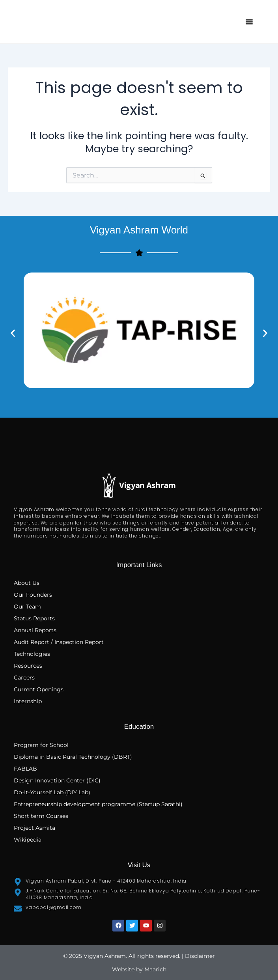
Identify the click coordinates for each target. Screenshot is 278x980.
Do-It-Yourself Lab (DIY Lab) (52, 792)
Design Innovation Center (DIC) (57, 780)
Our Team (27, 607)
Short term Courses (41, 816)
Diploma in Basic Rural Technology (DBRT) (73, 757)
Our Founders (33, 595)
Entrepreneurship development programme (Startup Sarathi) (98, 804)
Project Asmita (35, 828)
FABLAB (25, 769)
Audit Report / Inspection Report (59, 642)
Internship (28, 701)
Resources (28, 666)
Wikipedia (28, 840)
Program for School (42, 745)
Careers (24, 678)
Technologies (32, 654)
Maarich (155, 969)
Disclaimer (200, 956)
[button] (249, 22)
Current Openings (39, 689)
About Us (27, 583)
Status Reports (34, 618)
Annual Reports (35, 630)
